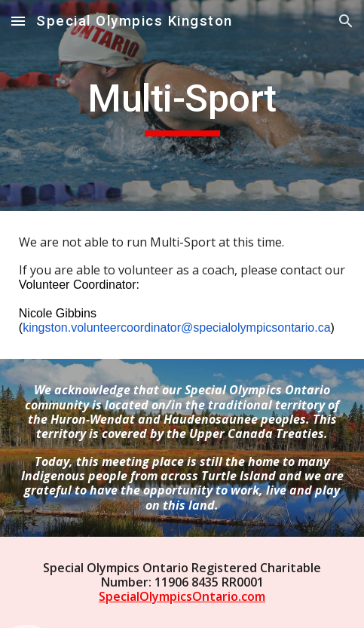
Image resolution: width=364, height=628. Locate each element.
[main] (182, 106)
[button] (18, 21)
